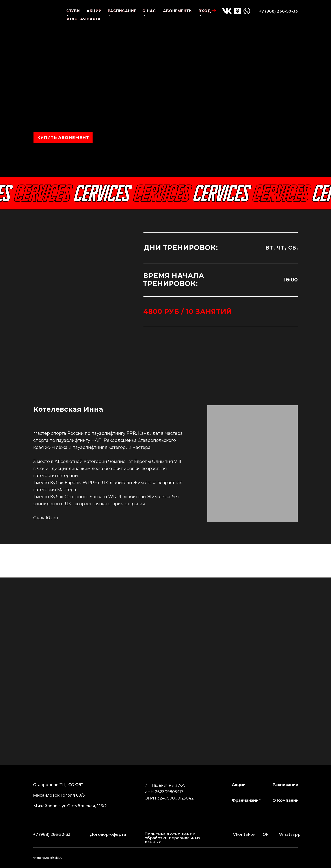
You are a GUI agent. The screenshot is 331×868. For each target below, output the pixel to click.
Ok (266, 835)
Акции (239, 785)
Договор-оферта (108, 835)
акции (94, 11)
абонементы (178, 11)
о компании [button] (285, 800)
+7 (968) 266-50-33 (278, 11)
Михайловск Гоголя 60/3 (59, 795)
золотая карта (83, 19)
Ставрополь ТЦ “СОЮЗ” (58, 785)
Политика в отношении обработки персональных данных (172, 838)
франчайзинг (246, 800)
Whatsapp (290, 835)
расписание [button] (285, 785)
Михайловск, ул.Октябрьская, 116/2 (70, 806)
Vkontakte (244, 835)
